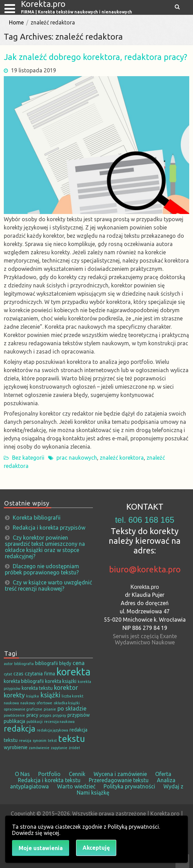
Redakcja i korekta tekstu (49, 780)
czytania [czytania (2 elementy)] (34, 674)
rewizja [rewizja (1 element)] (25, 741)
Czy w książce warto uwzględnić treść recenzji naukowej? (48, 585)
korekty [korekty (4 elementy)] (14, 695)
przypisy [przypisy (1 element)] (59, 715)
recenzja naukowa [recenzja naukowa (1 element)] (59, 722)
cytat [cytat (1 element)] (8, 674)
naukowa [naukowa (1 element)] (11, 703)
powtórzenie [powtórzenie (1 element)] (14, 715)
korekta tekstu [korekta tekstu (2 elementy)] (37, 688)
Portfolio (49, 774)
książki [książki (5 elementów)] (50, 695)
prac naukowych (77, 458)
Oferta (163, 774)
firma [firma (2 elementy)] (50, 674)
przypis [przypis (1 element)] (45, 715)
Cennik (77, 774)
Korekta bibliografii (37, 518)
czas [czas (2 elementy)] (18, 674)
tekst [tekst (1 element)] (52, 741)
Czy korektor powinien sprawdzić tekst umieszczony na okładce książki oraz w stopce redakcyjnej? (45, 547)
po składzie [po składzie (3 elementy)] (72, 708)
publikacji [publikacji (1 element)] (35, 722)
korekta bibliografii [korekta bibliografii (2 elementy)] (24, 681)
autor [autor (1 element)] (8, 664)
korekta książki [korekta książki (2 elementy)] (61, 681)
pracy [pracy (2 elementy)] (32, 715)
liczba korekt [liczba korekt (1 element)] (72, 696)
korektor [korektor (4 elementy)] (66, 687)
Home (16, 22)
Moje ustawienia (41, 848)
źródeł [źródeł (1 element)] (74, 748)
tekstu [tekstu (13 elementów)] (72, 738)
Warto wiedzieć (76, 786)
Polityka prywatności (129, 786)
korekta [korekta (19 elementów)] (73, 672)
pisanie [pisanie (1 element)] (50, 709)
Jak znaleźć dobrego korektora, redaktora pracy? (95, 57)
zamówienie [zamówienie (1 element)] (39, 748)
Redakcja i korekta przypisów (49, 528)
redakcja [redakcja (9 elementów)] (20, 728)
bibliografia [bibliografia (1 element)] (24, 664)
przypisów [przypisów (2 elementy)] (79, 715)
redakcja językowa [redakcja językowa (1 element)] (52, 730)
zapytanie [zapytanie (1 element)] (59, 748)
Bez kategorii (28, 458)
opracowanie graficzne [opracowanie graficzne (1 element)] (23, 709)
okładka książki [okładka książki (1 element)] (67, 703)
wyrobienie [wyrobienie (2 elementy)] (16, 747)
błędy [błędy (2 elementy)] (65, 663)
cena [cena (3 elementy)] (79, 663)
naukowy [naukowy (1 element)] (28, 703)
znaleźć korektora (122, 458)
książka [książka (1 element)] (33, 696)
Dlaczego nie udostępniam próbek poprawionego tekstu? (42, 569)
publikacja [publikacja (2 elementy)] (14, 721)
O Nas (22, 774)
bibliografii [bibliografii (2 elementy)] (46, 663)
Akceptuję (96, 848)
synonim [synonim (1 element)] (40, 741)
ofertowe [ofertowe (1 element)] (44, 703)
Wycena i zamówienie (120, 774)
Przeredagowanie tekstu (119, 780)
